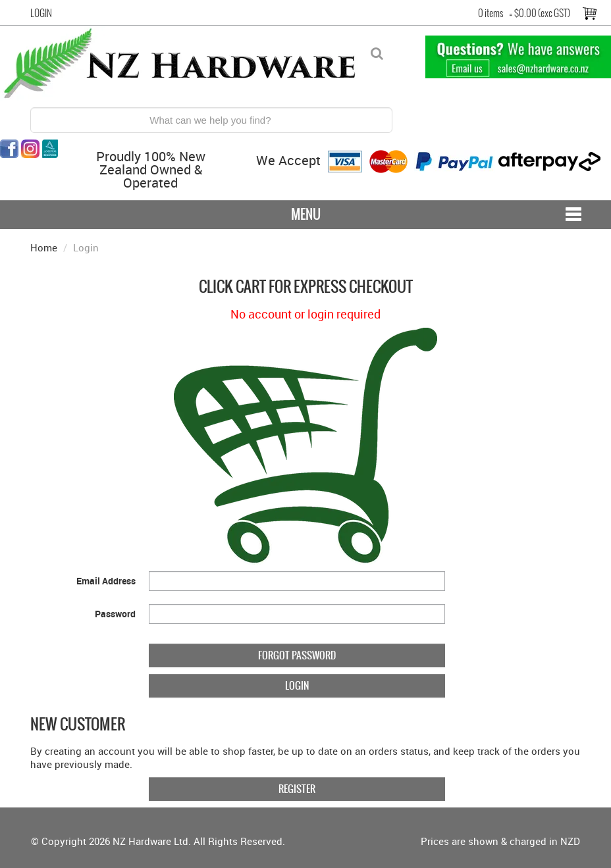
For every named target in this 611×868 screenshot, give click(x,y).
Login (41, 13)
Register (297, 789)
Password (115, 614)
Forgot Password (297, 655)
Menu (306, 214)
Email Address (106, 581)
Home (44, 247)
